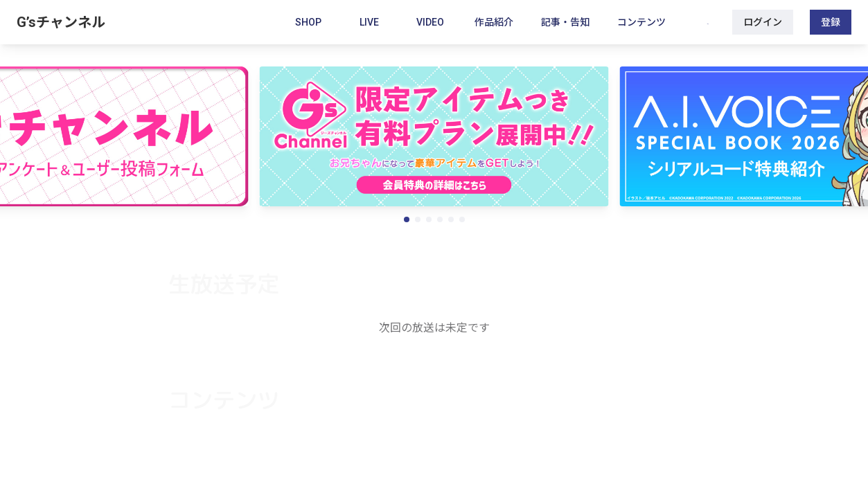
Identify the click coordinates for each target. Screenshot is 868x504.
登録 (831, 22)
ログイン (763, 22)
